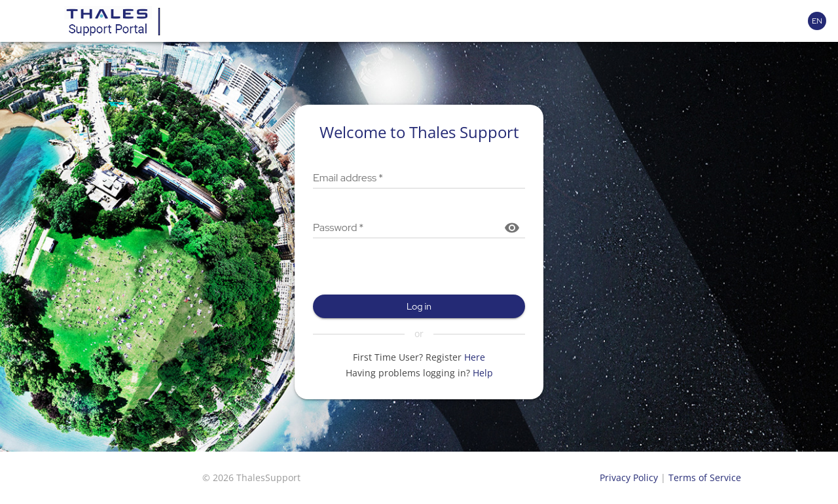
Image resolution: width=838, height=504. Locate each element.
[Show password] (512, 228)
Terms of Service (705, 477)
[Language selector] (817, 21)
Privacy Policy (629, 477)
